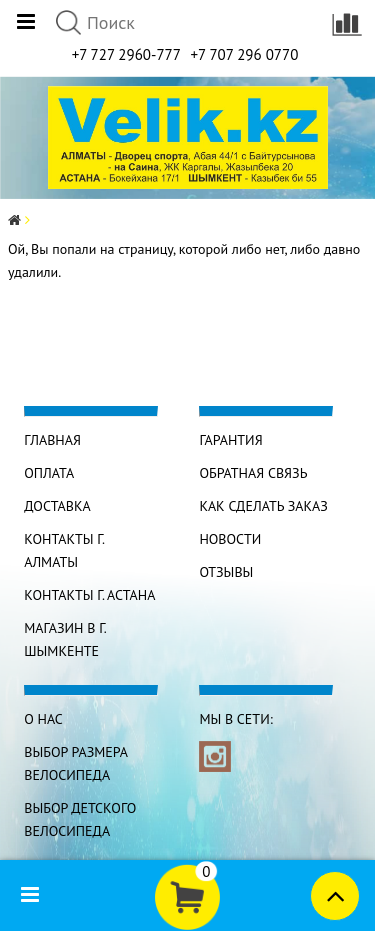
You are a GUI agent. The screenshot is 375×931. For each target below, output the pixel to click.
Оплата (49, 473)
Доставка (57, 506)
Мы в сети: (235, 719)
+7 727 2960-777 (126, 54)
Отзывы (226, 572)
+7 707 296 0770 (244, 54)
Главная (52, 440)
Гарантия (230, 440)
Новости (230, 539)
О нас (43, 719)
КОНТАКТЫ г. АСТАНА (89, 595)
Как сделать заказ (263, 506)
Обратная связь (253, 473)
